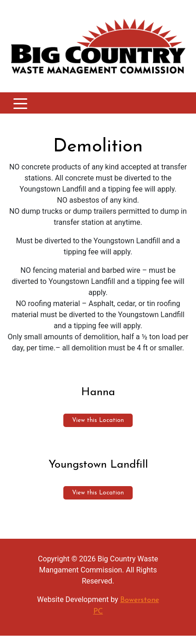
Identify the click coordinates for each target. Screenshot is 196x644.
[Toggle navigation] (20, 103)
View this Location (98, 420)
